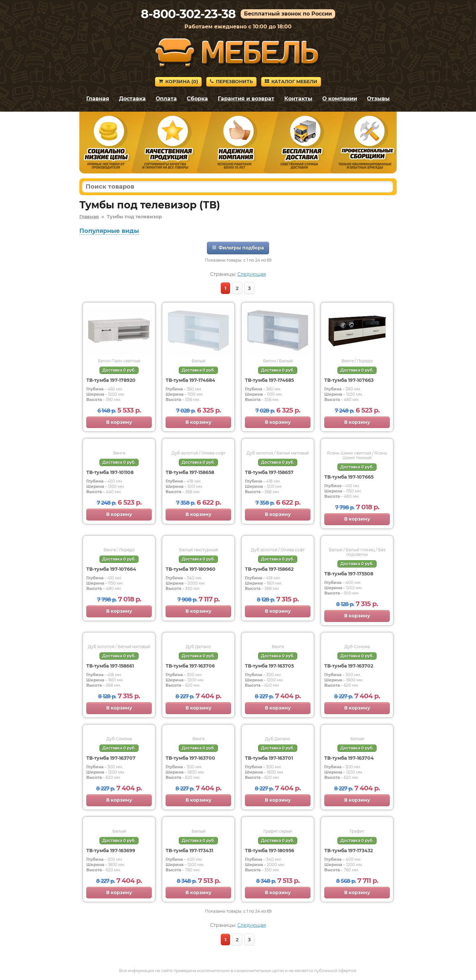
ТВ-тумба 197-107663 (349, 380)
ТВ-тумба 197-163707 (111, 758)
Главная (98, 99)
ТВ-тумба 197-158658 (190, 472)
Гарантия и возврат (246, 99)
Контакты (298, 99)
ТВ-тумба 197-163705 (269, 666)
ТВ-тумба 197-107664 (111, 569)
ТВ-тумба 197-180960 (191, 569)
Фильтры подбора (238, 248)
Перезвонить (231, 82)
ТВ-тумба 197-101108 (110, 472)
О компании (340, 99)
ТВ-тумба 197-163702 (349, 666)
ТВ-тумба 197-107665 (349, 477)
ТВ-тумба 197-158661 (110, 666)
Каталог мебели (291, 82)
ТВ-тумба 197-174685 (269, 380)
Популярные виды (109, 231)
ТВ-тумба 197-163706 (190, 666)
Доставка (132, 99)
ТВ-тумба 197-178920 (111, 380)
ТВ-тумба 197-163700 (190, 758)
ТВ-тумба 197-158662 (269, 569)
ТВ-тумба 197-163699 (111, 851)
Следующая (252, 274)
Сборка (197, 99)
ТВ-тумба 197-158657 (269, 472)
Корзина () (178, 82)
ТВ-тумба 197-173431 (189, 851)
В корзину (119, 422)
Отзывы (378, 99)
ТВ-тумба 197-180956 (270, 851)
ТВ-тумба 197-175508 (349, 574)
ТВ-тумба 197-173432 (349, 851)
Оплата (166, 99)
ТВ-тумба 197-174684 (190, 380)
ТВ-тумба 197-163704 (349, 758)
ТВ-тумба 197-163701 (269, 758)
